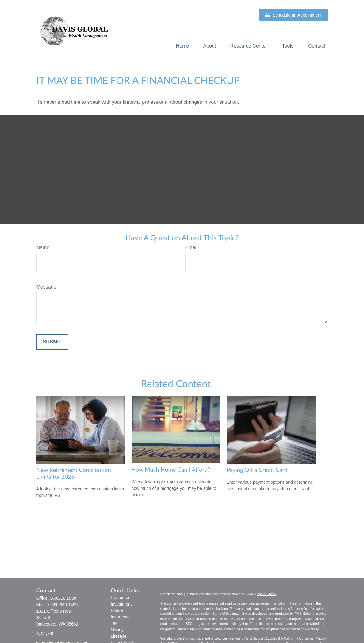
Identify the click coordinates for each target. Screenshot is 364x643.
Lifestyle (119, 636)
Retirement (121, 598)
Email (191, 248)
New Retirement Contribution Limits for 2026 (74, 473)
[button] (183, 46)
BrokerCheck (266, 594)
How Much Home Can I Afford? (171, 470)
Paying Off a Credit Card (257, 470)
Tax (114, 623)
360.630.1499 (65, 605)
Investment (121, 604)
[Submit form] (52, 342)
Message (46, 287)
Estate (117, 610)
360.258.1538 (63, 598)
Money (117, 630)
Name (43, 248)
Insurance (120, 617)
